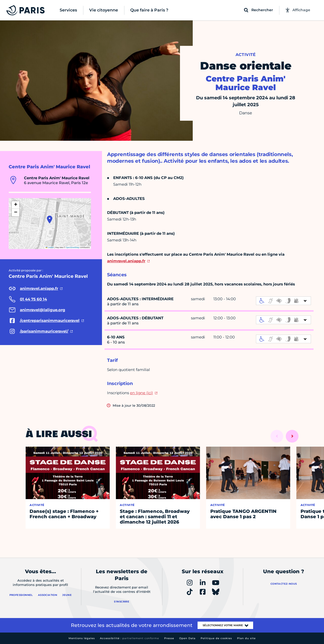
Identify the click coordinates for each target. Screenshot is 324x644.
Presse (169, 638)
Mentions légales (82, 638)
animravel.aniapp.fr (126, 261)
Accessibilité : (129, 638)
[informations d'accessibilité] (283, 301)
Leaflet (50, 247)
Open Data (187, 638)
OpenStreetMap (73, 247)
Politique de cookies (216, 638)
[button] (50, 220)
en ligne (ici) (141, 393)
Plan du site (246, 638)
